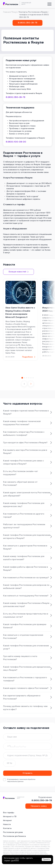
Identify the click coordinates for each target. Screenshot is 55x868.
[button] (31, 384)
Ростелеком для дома (13, 832)
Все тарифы (9, 813)
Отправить (27, 773)
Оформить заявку (39, 806)
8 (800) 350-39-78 (27, 23)
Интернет (8, 821)
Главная (7, 12)
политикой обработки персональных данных (21, 780)
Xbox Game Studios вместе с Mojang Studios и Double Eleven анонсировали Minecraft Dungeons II (20, 313)
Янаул (15, 12)
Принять (46, 859)
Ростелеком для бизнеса (14, 836)
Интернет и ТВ (10, 817)
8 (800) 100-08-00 (16, 142)
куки (17, 858)
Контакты (7, 828)
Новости (7, 824)
